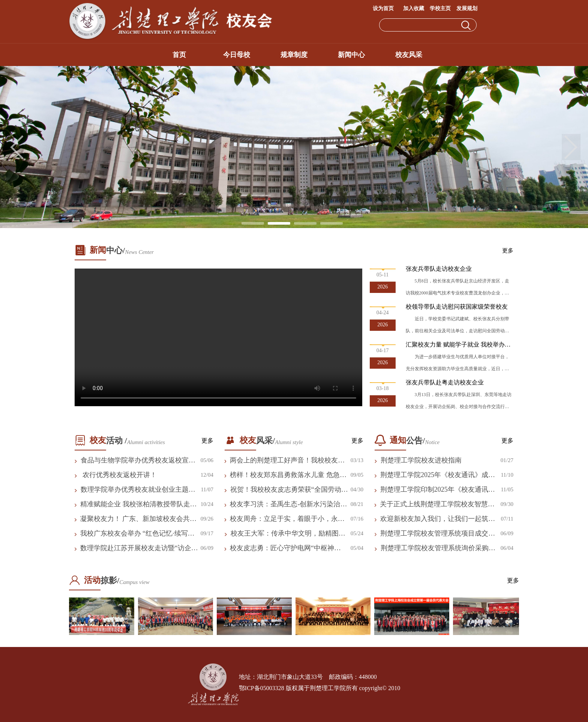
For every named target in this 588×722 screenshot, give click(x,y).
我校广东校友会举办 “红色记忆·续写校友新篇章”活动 (137, 534)
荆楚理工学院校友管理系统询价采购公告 (438, 548)
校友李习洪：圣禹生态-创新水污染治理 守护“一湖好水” (288, 504)
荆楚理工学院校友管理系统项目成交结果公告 (438, 534)
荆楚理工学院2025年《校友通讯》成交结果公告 (438, 475)
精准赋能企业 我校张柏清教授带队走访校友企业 (139, 504)
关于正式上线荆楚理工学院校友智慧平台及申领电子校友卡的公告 (437, 504)
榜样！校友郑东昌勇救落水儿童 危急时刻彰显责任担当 (288, 475)
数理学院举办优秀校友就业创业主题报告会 (138, 490)
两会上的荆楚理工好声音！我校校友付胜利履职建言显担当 (287, 461)
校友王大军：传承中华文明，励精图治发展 (288, 534)
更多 (508, 251)
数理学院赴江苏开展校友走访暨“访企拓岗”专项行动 (139, 548)
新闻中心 (351, 55)
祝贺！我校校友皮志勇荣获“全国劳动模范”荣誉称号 (289, 490)
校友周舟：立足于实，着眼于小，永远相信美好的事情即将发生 (287, 519)
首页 (179, 55)
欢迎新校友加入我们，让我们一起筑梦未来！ (438, 519)
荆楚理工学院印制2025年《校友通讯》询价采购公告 (438, 490)
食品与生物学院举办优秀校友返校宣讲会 (138, 461)
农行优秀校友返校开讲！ (119, 475)
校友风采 (409, 55)
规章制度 (294, 55)
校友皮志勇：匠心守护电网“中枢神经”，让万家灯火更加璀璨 (282, 548)
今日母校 (237, 55)
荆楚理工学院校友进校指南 (421, 460)
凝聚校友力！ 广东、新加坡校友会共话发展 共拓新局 (139, 519)
